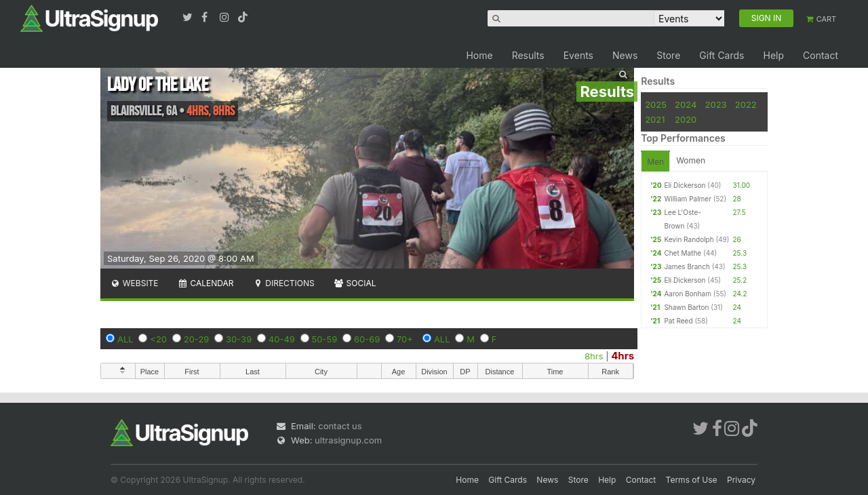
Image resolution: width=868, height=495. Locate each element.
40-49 (282, 339)
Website (134, 283)
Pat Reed (678, 321)
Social (355, 283)
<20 (158, 339)
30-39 (239, 339)
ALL (125, 339)
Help (773, 55)
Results (528, 55)
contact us (340, 426)
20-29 (197, 339)
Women (691, 160)
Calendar (206, 283)
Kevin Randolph (689, 239)
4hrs (623, 356)
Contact (821, 55)
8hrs (594, 356)
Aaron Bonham (688, 294)
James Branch (687, 266)
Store (668, 55)
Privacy (741, 480)
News (625, 55)
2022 (746, 104)
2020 (686, 119)
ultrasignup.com (348, 440)
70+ (405, 339)
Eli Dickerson (685, 185)
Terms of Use (692, 480)
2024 (686, 104)
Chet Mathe (683, 253)
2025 (656, 104)
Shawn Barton (686, 307)
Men (655, 162)
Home (479, 55)
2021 (655, 119)
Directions (283, 283)
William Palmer (688, 199)
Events (578, 55)
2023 (716, 104)
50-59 (325, 339)
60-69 (367, 339)
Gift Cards (722, 55)
